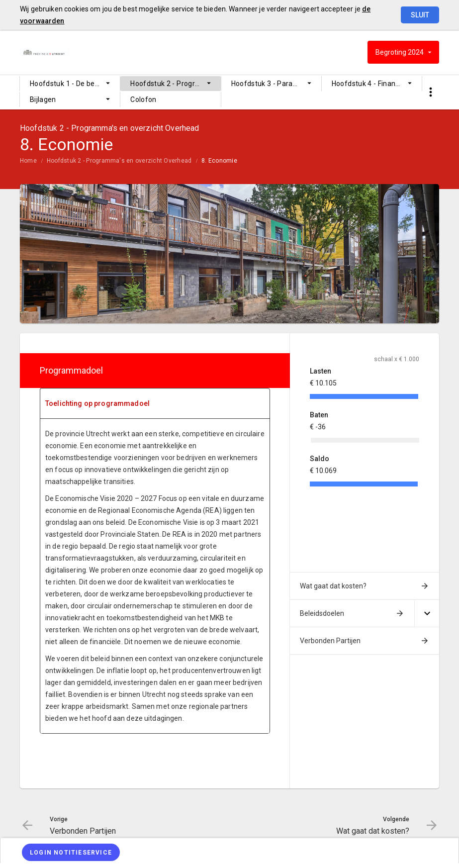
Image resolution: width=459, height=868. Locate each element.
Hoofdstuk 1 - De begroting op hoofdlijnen (75, 84)
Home (28, 161)
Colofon (143, 99)
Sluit (420, 15)
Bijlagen (43, 99)
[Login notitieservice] (71, 852)
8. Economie (219, 161)
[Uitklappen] (427, 614)
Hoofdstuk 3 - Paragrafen (273, 84)
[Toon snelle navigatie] (430, 92)
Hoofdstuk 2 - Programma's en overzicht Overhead (175, 84)
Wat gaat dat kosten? (333, 586)
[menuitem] (70, 84)
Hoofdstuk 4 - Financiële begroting (377, 84)
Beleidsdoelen (322, 613)
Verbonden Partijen (330, 641)
